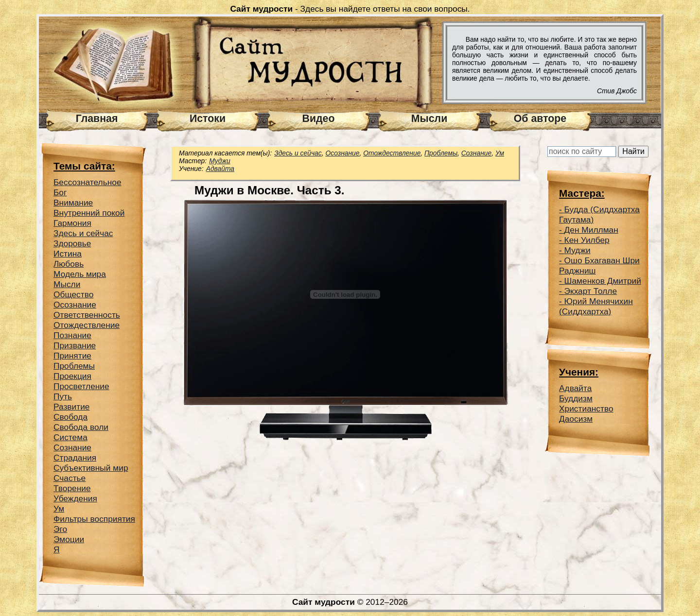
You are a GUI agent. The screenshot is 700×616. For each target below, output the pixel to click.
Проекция (72, 376)
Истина (68, 254)
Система (70, 437)
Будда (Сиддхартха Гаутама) (599, 214)
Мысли (429, 119)
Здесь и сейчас (83, 233)
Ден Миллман (591, 230)
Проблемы (74, 366)
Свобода (70, 417)
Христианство (586, 409)
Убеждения (75, 498)
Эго (60, 529)
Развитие (72, 407)
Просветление (81, 386)
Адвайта (220, 169)
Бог (60, 192)
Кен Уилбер (587, 240)
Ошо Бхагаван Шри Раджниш (599, 265)
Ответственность (87, 315)
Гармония (72, 223)
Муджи (220, 161)
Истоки (208, 119)
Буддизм (576, 398)
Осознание (75, 305)
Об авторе (540, 119)
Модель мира (80, 274)
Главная (97, 119)
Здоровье (72, 243)
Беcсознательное (87, 182)
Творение (72, 488)
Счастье (70, 478)
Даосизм (576, 419)
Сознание (72, 447)
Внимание (73, 203)
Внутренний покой (89, 213)
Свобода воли (81, 427)
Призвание (75, 345)
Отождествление (87, 325)
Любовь (69, 264)
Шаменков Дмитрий (603, 281)
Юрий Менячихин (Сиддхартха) (596, 306)
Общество (73, 294)
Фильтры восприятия (94, 519)
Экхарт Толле (591, 291)
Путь (63, 396)
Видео (319, 119)
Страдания (75, 458)
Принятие (72, 356)
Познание (72, 335)
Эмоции (69, 539)
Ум (59, 509)
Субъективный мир (91, 468)
